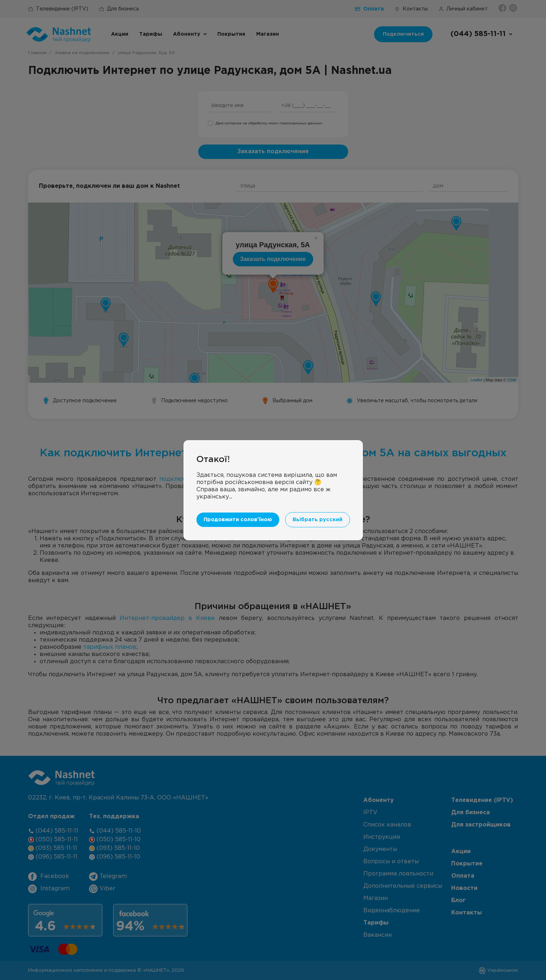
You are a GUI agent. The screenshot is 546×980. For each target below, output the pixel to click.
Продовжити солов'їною (238, 520)
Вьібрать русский (318, 520)
